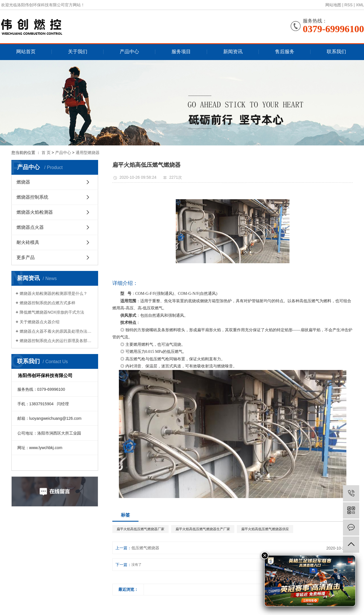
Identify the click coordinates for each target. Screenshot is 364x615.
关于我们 (78, 52)
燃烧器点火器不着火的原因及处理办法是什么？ (57, 331)
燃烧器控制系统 (32, 197)
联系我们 (336, 52)
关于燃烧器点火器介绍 (40, 322)
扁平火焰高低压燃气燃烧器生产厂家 (203, 529)
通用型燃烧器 (88, 153)
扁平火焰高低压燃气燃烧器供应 (265, 529)
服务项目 (181, 52)
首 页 (46, 153)
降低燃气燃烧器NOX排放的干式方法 (52, 312)
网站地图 (333, 5)
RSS (349, 5)
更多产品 (26, 257)
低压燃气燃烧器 (145, 548)
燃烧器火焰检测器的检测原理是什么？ (53, 293)
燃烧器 (23, 182)
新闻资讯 (233, 52)
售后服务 (285, 52)
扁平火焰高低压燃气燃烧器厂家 (140, 529)
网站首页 (26, 52)
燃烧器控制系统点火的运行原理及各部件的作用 (57, 341)
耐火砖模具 (28, 242)
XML (360, 5)
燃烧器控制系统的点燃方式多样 (47, 303)
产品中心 (129, 52)
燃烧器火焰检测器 (35, 212)
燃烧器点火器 (30, 227)
